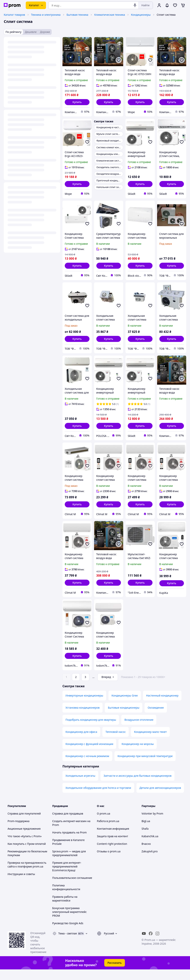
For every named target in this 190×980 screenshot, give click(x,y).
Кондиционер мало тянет (150, 742)
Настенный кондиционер (162, 706)
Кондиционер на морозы (138, 754)
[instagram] (157, 944)
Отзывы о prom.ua (109, 862)
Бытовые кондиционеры (124, 718)
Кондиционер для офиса (81, 742)
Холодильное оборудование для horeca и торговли (98, 798)
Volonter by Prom (152, 824)
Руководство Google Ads (68, 934)
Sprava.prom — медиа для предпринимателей (69, 864)
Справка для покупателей (24, 824)
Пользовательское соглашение (72, 888)
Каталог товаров (14, 15)
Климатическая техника (110, 15)
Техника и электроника (46, 15)
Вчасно (146, 854)
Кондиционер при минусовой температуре (145, 767)
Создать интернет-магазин (69, 832)
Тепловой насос (116, 742)
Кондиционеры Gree (125, 706)
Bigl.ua (146, 832)
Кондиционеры (141, 15)
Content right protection (112, 854)
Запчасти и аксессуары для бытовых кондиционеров (137, 786)
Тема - (68, 944)
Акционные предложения (24, 839)
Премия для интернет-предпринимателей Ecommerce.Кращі (67, 877)
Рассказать (115, 973)
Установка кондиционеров (83, 718)
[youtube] (144, 944)
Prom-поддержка (19, 832)
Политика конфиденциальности (66, 898)
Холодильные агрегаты (80, 786)
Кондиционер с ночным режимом (87, 767)
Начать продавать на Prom (69, 843)
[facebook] (151, 944)
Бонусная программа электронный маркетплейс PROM (69, 922)
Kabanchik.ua (150, 847)
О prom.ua (104, 824)
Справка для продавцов (68, 824)
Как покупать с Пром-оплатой (27, 854)
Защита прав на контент (113, 847)
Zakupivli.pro (150, 862)
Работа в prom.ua (108, 832)
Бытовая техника (77, 15)
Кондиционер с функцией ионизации (89, 754)
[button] (77, 102)
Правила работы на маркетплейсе (65, 909)
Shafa (145, 839)
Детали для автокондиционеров (160, 798)
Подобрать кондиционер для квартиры (91, 730)
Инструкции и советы (21, 885)
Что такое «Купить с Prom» (25, 847)
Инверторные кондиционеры (84, 706)
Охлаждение (156, 718)
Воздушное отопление (139, 730)
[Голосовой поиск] (135, 5)
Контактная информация (113, 839)
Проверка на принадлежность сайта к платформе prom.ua (27, 875)
